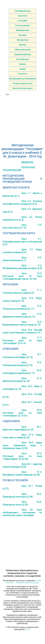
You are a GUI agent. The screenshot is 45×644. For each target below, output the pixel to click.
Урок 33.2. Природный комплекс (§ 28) (22, 495)
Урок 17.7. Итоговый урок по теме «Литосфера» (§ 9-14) (22, 340)
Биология (22, 16)
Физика (22, 64)
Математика (23, 40)
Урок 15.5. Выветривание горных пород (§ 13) (22, 323)
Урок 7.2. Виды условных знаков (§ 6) (22, 251)
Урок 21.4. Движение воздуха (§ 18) (22, 380)
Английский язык (23, 11)
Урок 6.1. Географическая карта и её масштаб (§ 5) (22, 242)
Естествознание (23, 25)
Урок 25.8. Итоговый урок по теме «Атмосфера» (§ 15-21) (22, 413)
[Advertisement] (22, 118)
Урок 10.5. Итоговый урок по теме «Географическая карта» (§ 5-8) (22, 276)
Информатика (23, 30)
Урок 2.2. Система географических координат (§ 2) (22, 202)
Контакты (23, 74)
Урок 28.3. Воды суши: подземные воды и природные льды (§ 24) (22, 445)
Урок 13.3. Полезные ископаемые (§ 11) (22, 307)
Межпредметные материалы (23, 79)
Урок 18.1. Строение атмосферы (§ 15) (22, 356)
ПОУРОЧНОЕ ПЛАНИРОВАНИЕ (19, 169)
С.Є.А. (28, 629)
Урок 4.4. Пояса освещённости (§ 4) (22, 218)
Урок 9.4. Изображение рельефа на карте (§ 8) (22, 267)
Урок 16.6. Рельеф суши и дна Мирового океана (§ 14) (22, 331)
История (22, 35)
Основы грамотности (22, 83)
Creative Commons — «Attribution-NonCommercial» (23, 582)
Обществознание (23, 50)
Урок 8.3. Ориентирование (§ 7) (22, 259)
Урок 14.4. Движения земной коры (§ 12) (22, 315)
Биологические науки (22, 88)
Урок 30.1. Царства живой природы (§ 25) (22, 465)
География (22, 21)
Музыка (23, 45)
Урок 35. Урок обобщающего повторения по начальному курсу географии (22, 512)
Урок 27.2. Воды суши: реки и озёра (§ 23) (22, 436)
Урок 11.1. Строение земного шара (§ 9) (22, 291)
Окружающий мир (23, 54)
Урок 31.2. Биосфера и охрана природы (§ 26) (22, 473)
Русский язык (22, 59)
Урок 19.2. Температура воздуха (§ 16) (22, 364)
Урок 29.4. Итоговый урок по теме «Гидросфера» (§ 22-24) (22, 456)
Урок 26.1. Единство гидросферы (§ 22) (22, 428)
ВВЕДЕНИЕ (27, 162)
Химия (23, 69)
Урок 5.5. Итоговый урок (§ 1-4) (22, 226)
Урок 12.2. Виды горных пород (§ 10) (22, 299)
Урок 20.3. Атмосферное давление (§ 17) (22, 372)
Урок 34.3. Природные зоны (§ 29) (22, 503)
